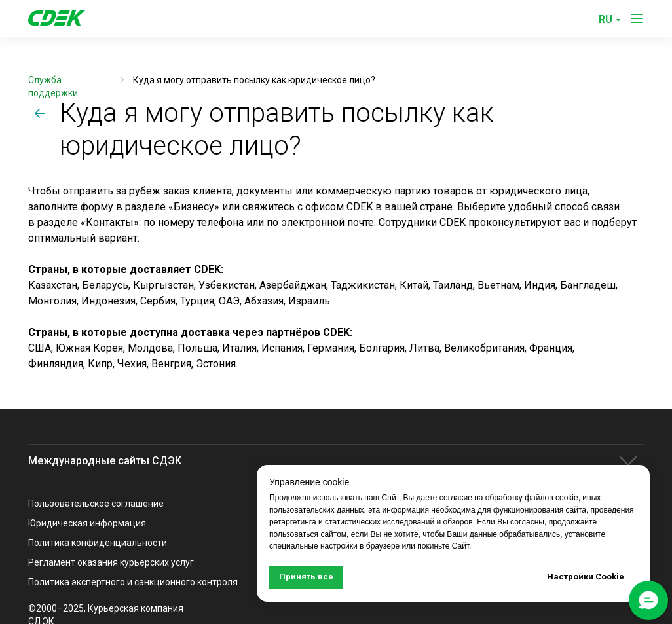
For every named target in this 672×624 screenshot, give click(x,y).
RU (606, 19)
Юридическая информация (87, 523)
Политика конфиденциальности (98, 543)
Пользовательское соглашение (96, 504)
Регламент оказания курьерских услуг (111, 562)
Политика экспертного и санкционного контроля (133, 582)
